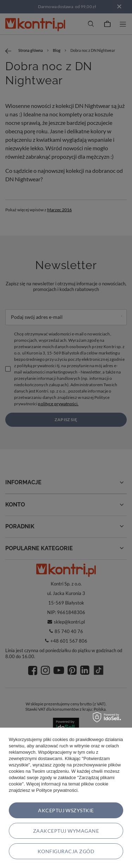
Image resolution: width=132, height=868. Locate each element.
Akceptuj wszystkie (66, 810)
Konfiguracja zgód (66, 851)
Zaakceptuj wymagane (66, 831)
